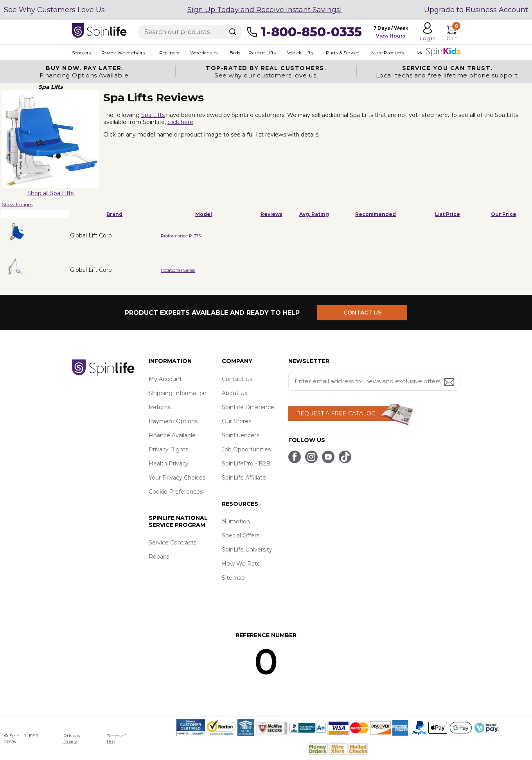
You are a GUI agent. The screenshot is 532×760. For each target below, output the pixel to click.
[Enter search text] (190, 32)
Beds (235, 53)
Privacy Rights (168, 449)
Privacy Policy (72, 738)
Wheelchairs (204, 53)
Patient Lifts (262, 53)
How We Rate (241, 564)
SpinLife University (247, 550)
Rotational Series (178, 270)
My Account (165, 379)
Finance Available (172, 435)
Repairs (159, 557)
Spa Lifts (153, 115)
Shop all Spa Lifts (50, 193)
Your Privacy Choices (177, 478)
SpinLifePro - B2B (246, 464)
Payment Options (173, 421)
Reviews (271, 214)
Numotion (236, 521)
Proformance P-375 (181, 236)
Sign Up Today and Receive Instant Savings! (264, 10)
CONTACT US (362, 313)
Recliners (170, 53)
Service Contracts (173, 543)
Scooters (81, 53)
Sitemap (233, 578)
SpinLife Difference (248, 407)
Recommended (376, 214)
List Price (448, 214)
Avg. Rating (314, 214)
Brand (114, 214)
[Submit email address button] (450, 383)
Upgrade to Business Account (476, 10)
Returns (160, 407)
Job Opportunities (246, 449)
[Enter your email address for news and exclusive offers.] (374, 381)
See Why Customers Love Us (54, 10)
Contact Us (237, 379)
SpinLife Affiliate (244, 478)
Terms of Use (116, 738)
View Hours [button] (391, 36)
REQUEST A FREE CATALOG (336, 413)
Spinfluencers (240, 435)
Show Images (17, 204)
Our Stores (236, 421)
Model (204, 214)
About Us (235, 393)
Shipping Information (178, 393)
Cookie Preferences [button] (176, 492)
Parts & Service (343, 53)
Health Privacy (169, 464)
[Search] (233, 32)
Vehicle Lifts (300, 53)
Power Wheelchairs (123, 53)
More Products (388, 53)
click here (180, 122)
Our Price (504, 214)
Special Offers (241, 535)
